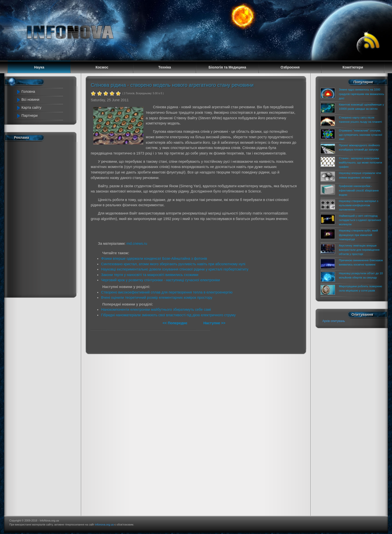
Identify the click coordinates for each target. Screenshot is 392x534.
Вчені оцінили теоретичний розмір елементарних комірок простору (157, 297)
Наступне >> (214, 323)
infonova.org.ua (104, 524)
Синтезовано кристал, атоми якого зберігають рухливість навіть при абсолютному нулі (173, 264)
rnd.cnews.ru (137, 243)
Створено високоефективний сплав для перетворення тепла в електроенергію (167, 292)
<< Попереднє (175, 323)
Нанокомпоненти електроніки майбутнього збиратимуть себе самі (156, 309)
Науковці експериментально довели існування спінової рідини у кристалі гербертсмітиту (175, 269)
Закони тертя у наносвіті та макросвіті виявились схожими (150, 275)
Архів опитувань (334, 321)
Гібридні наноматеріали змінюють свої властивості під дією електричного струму (168, 315)
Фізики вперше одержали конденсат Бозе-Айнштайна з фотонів (154, 258)
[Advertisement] (39, 218)
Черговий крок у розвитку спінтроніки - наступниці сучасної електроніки (160, 280)
